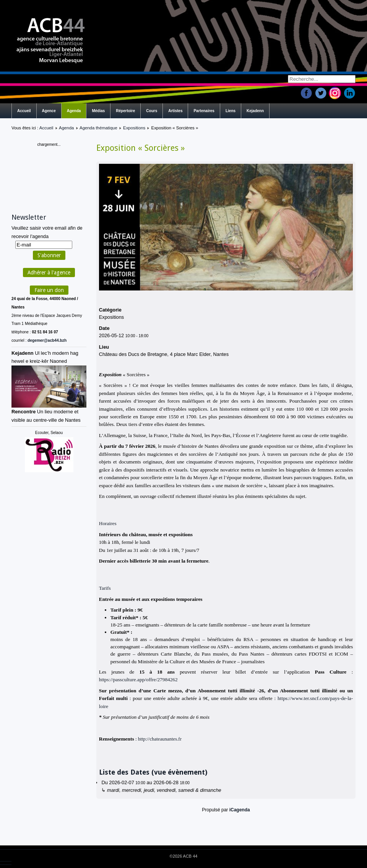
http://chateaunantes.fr (160, 739)
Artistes (175, 111)
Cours (152, 111)
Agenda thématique (98, 128)
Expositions (134, 128)
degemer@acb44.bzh (47, 340)
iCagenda (240, 810)
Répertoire (125, 111)
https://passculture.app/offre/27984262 (138, 680)
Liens (231, 111)
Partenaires (204, 111)
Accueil (24, 111)
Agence (49, 111)
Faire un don (49, 290)
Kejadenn (255, 111)
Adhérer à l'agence (49, 272)
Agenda (74, 111)
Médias (98, 111)
